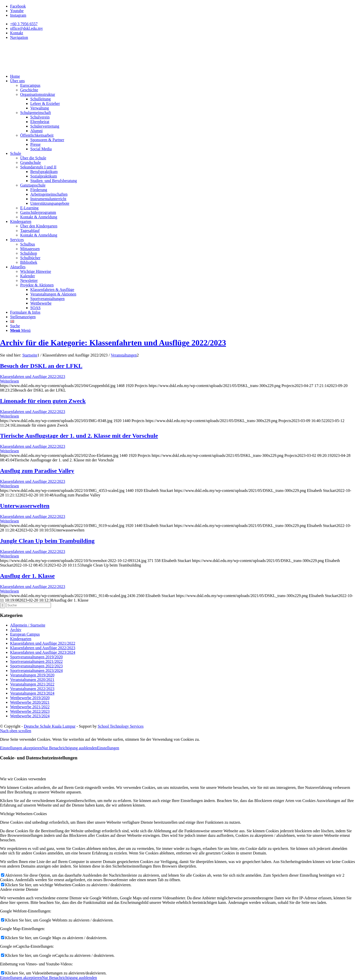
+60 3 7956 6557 (24, 24)
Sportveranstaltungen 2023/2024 (36, 671)
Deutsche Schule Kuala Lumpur (50, 726)
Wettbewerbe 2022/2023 (30, 711)
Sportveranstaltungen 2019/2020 (36, 657)
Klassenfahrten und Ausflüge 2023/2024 (43, 652)
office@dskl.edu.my (26, 28)
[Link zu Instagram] (18, 15)
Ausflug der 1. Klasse (27, 576)
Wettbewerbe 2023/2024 (30, 716)
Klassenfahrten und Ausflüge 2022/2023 (33, 377)
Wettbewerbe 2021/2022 (30, 707)
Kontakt (17, 33)
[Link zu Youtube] (17, 11)
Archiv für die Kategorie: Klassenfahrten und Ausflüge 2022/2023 (113, 343)
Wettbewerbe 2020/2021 (30, 702)
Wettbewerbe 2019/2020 (30, 698)
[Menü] (20, 330)
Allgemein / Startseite (28, 625)
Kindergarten (21, 639)
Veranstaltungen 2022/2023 (32, 689)
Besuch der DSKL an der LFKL (41, 366)
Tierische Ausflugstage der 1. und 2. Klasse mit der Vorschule (79, 436)
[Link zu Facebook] (18, 6)
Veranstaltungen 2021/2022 (32, 684)
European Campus (25, 634)
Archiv (16, 630)
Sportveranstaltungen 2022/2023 (36, 666)
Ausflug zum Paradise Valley (37, 471)
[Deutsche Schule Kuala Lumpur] (38, 68)
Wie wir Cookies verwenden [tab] (23, 779)
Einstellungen (108, 748)
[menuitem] (183, 24)
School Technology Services (121, 726)
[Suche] (15, 326)
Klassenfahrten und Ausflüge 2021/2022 (43, 643)
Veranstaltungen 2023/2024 (32, 693)
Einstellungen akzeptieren (21, 748)
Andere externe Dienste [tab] (19, 889)
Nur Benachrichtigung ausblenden (70, 748)
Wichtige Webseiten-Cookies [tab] (23, 814)
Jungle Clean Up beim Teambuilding (47, 541)
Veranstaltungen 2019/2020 (32, 675)
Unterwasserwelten (25, 506)
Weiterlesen (9, 381)
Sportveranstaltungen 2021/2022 (36, 661)
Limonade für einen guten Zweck (43, 401)
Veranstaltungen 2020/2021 (32, 680)
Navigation (19, 37)
